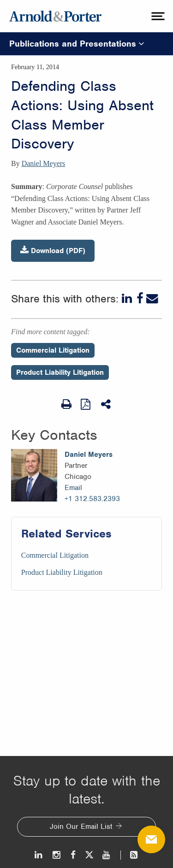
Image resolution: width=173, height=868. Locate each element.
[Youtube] (107, 855)
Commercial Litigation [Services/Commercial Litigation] (55, 555)
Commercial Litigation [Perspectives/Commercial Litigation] (53, 350)
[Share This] (107, 404)
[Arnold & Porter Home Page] (55, 16)
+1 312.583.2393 (92, 499)
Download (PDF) (53, 251)
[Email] (152, 299)
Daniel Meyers (44, 163)
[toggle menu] (157, 16)
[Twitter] (89, 855)
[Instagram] (57, 855)
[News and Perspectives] (130, 855)
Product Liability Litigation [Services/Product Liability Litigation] (62, 572)
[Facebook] (140, 299)
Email (73, 488)
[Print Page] (66, 404)
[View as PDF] (86, 404)
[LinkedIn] (128, 299)
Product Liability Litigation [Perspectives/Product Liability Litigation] (60, 372)
